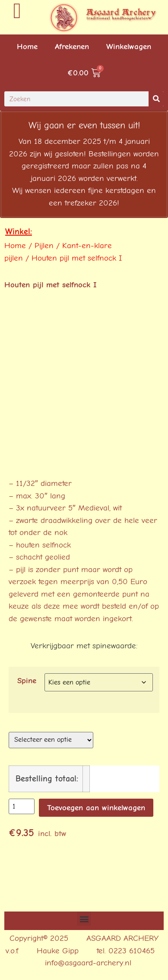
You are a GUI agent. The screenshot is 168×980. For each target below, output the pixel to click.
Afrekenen (72, 47)
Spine (27, 681)
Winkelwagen (129, 47)
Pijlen (44, 246)
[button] (84, 919)
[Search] (156, 99)
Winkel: (19, 232)
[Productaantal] (22, 806)
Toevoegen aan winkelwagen (96, 808)
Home (27, 47)
